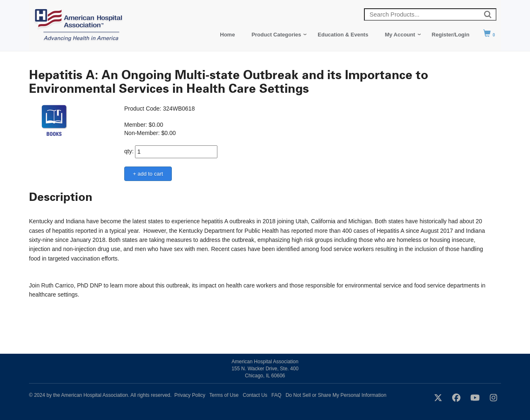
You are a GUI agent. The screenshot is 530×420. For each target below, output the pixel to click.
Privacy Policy (190, 395)
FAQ (277, 395)
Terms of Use (224, 395)
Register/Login (451, 35)
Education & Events (343, 35)
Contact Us (255, 395)
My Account (400, 35)
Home (227, 35)
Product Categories (276, 35)
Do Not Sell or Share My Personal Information (336, 395)
